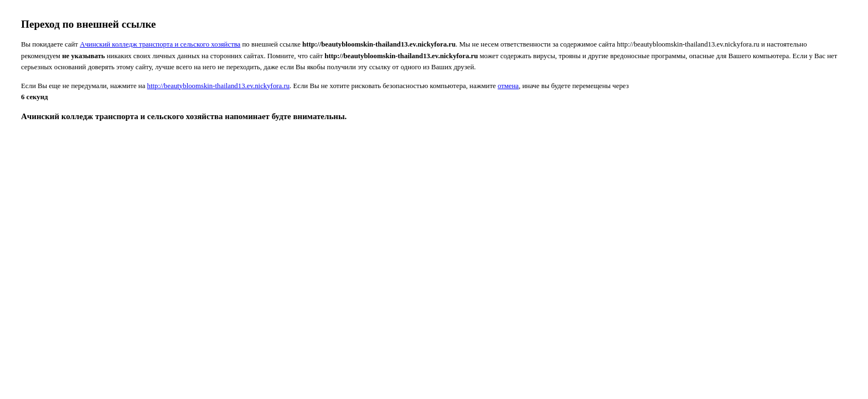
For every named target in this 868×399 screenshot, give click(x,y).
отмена (508, 86)
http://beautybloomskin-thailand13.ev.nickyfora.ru (219, 86)
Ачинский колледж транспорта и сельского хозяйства (160, 44)
